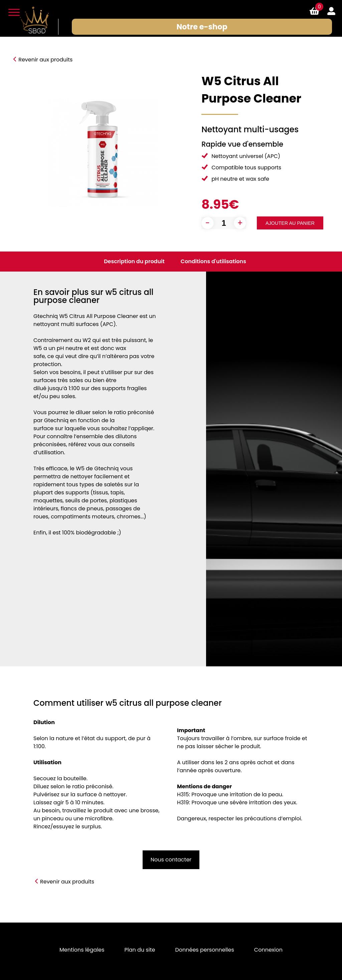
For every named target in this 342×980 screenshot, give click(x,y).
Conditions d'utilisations (213, 261)
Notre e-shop (203, 27)
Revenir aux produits (45, 60)
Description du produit (134, 261)
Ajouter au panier (290, 223)
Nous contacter (171, 860)
